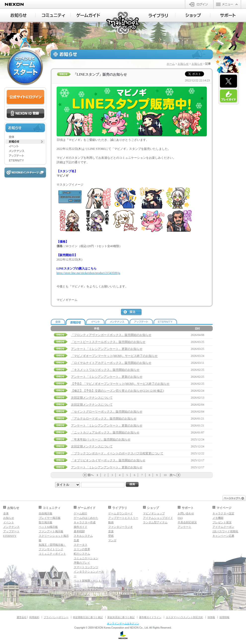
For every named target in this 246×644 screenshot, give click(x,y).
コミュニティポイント (52, 554)
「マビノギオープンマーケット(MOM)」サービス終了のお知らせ (114, 356)
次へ (173, 475)
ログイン (199, 4)
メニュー (227, 4)
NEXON (14, 4)
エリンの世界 (82, 549)
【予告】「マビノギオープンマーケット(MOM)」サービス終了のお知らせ (120, 384)
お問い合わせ (186, 513)
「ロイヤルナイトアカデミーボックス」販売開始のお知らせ (111, 363)
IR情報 (211, 617)
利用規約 (34, 617)
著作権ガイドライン (150, 617)
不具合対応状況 (187, 522)
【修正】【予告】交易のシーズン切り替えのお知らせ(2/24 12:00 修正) (118, 391)
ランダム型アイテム (155, 522)
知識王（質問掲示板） (52, 545)
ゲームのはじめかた (86, 518)
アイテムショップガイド (158, 518)
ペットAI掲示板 (48, 527)
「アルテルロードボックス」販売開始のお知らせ (104, 419)
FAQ (180, 518)
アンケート (185, 527)
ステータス (81, 545)
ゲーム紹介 (81, 513)
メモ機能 (218, 518)
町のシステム (82, 554)
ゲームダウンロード (121, 513)
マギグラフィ (82, 594)
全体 (6, 513)
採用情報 (224, 617)
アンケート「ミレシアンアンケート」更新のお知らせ (107, 349)
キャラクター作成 (85, 522)
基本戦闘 (79, 531)
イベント (9, 522)
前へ (91, 475)
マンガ (112, 540)
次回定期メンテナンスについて (92, 398)
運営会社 (22, 617)
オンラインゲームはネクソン (123, 623)
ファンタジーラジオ (121, 527)
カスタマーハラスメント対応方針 (184, 617)
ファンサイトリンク (51, 549)
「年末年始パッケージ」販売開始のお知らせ (101, 439)
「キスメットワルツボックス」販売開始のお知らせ (105, 370)
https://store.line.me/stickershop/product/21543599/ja (88, 273)
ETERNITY (10, 536)
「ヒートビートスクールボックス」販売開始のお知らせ (108, 342)
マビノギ (123, 23)
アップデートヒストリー (123, 518)
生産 (76, 540)
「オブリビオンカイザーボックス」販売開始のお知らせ (108, 460)
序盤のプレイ (82, 563)
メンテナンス (11, 527)
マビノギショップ (154, 513)
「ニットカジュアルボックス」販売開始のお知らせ (105, 432)
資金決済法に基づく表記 (121, 617)
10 (165, 475)
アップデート (11, 531)
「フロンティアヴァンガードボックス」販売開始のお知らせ (111, 335)
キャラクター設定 (223, 513)
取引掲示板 (46, 522)
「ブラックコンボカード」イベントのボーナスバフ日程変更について (117, 453)
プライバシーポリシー (56, 617)
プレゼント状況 (222, 522)
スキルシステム (83, 536)
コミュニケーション (86, 558)
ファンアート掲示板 (51, 531)
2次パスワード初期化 (226, 531)
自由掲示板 (46, 513)
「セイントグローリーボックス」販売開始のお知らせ (107, 412)
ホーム (171, 64)
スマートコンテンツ (86, 567)
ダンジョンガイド (85, 590)
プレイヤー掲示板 (50, 518)
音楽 (111, 531)
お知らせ (183, 64)
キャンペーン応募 (223, 536)
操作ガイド (81, 527)
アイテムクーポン (223, 527)
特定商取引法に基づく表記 (88, 617)
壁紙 (111, 536)
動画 (111, 522)
